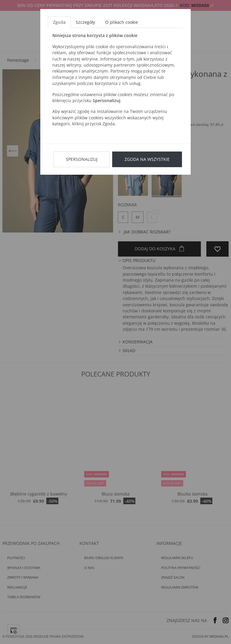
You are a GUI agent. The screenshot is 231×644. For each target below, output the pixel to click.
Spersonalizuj (82, 159)
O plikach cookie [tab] (122, 22)
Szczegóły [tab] (85, 22)
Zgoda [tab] (59, 22)
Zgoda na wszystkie (147, 159)
